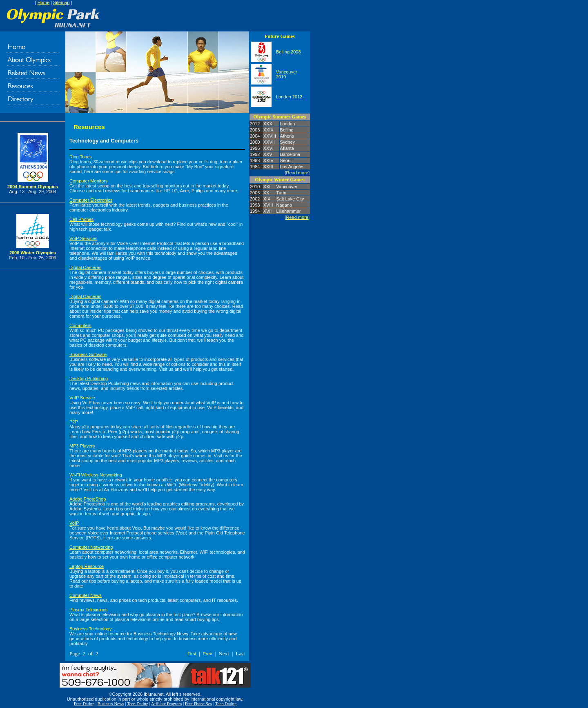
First (192, 654)
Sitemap (61, 2)
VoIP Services (83, 238)
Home (43, 2)
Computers (80, 325)
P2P (74, 422)
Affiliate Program (166, 704)
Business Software (88, 354)
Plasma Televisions (88, 610)
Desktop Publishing (89, 378)
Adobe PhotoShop (88, 499)
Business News (111, 704)
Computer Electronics (91, 200)
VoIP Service (82, 398)
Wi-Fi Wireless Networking (96, 475)
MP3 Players (82, 446)
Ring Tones (81, 157)
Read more (297, 173)
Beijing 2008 (288, 52)
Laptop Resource (87, 566)
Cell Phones (81, 219)
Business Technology (90, 629)
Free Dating (84, 704)
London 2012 (289, 97)
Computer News (86, 595)
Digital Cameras (85, 267)
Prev (208, 654)
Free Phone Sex (199, 704)
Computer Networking (91, 547)
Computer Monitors (89, 181)
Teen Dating (138, 704)
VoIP (74, 523)
